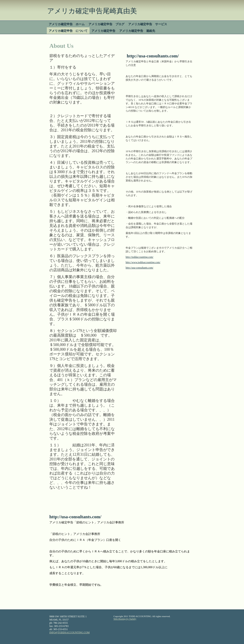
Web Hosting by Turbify (125, 619)
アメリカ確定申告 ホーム (67, 24)
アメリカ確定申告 (103, 31)
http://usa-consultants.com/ (140, 268)
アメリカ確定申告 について (68, 31)
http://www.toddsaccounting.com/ (143, 262)
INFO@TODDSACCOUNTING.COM (70, 632)
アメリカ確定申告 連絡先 (137, 31)
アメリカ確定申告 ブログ (106, 24)
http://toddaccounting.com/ (140, 257)
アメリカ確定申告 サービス (148, 24)
